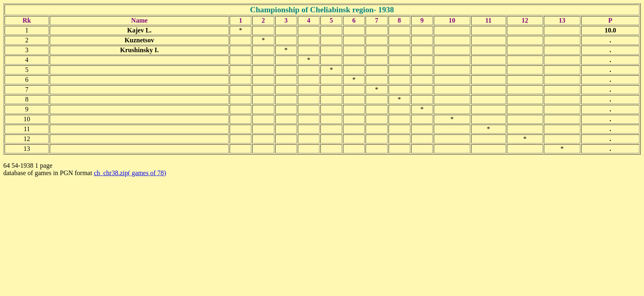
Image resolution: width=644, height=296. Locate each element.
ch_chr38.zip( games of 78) (130, 173)
